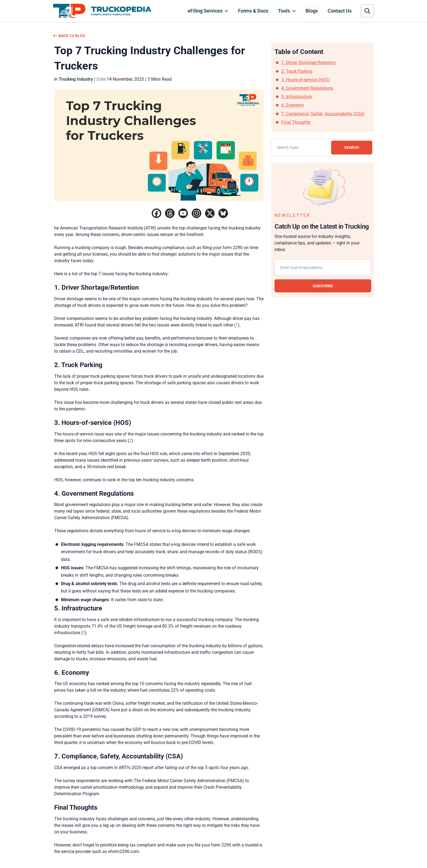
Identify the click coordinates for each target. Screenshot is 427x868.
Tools (284, 11)
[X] (210, 213)
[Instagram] (196, 213)
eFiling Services (205, 11)
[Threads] (170, 213)
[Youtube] (183, 213)
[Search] (323, 148)
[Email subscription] (323, 268)
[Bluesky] (223, 213)
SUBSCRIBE (323, 286)
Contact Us (340, 11)
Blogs (312, 11)
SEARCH (351, 147)
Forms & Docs (253, 11)
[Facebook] (156, 213)
